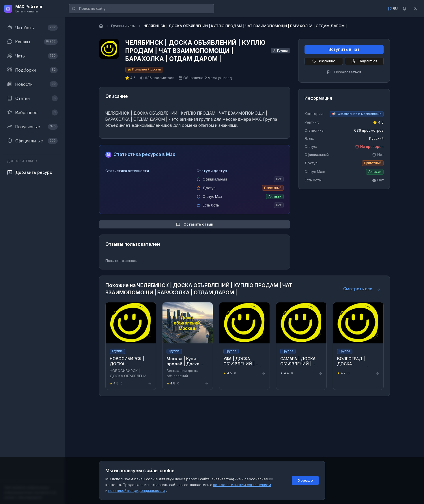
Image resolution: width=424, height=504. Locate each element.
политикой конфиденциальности (137, 491)
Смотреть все (362, 289)
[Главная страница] (101, 26)
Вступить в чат (344, 50)
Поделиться (364, 61)
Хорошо (305, 480)
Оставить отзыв (195, 225)
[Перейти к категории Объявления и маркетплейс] (357, 114)
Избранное (324, 61)
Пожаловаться (344, 72)
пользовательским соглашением (242, 485)
